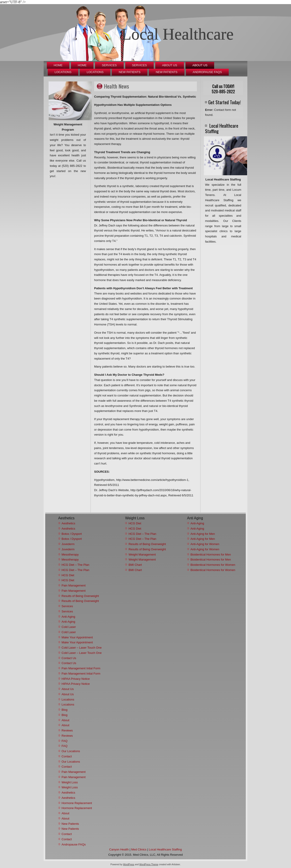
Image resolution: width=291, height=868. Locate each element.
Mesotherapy (70, 555)
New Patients (130, 72)
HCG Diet (68, 575)
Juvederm (68, 544)
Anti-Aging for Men (203, 534)
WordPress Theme (149, 864)
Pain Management (74, 585)
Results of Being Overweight (80, 596)
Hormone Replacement (77, 803)
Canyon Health (119, 849)
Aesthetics (68, 523)
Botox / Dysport (72, 534)
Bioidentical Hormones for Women (213, 565)
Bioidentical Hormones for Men (211, 555)
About (65, 720)
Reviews (67, 730)
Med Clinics (139, 849)
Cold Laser (69, 627)
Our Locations (71, 751)
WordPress (129, 864)
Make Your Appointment (77, 637)
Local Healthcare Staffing (165, 849)
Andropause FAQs (207, 72)
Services (109, 65)
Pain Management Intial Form (81, 668)
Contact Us (69, 658)
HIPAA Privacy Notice (76, 679)
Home (58, 65)
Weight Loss (70, 782)
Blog (65, 710)
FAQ (65, 741)
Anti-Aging (68, 617)
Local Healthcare (178, 34)
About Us (170, 65)
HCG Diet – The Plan (75, 565)
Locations (63, 72)
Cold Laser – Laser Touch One (82, 648)
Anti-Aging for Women (205, 544)
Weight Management (142, 555)
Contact (67, 756)
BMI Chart (135, 565)
